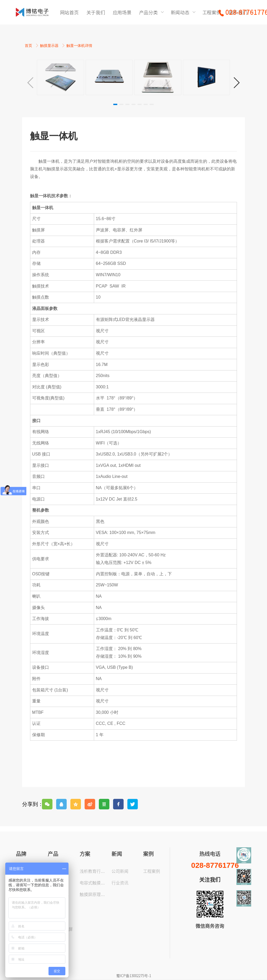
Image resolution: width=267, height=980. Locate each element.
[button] (237, 83)
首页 (29, 46)
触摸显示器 (50, 46)
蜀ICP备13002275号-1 (134, 976)
